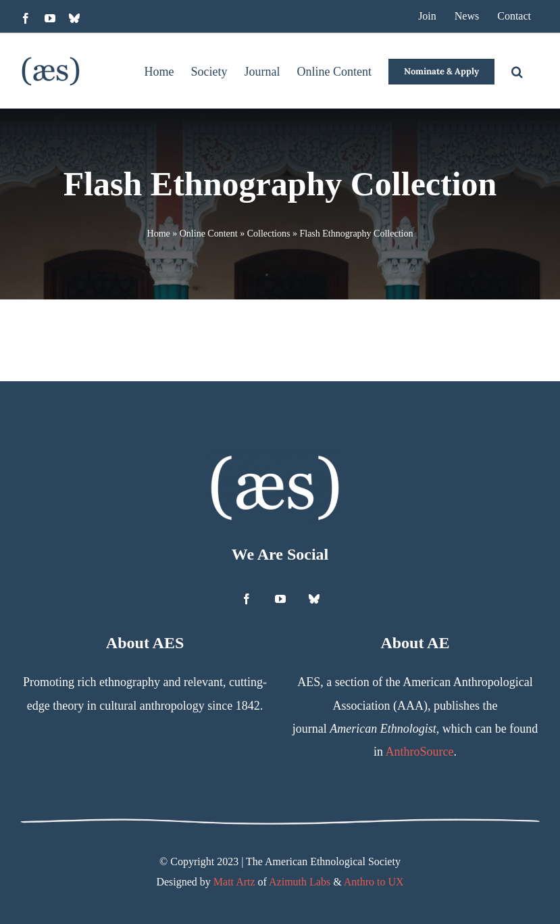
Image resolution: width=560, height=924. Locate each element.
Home (159, 234)
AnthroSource (419, 752)
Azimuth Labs (300, 882)
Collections (269, 234)
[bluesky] (314, 599)
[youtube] (280, 599)
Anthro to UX (374, 882)
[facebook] (247, 599)
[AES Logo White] (275, 455)
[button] (517, 71)
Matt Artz (234, 882)
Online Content (209, 234)
